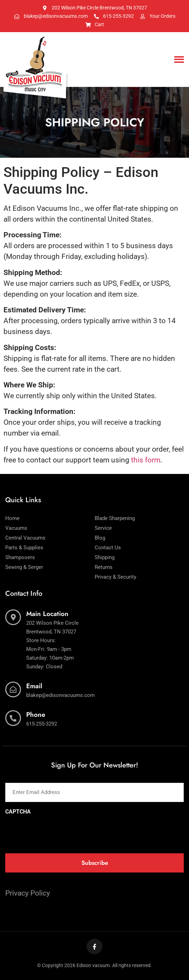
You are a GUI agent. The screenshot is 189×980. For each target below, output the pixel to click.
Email (34, 686)
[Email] (13, 689)
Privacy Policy (28, 893)
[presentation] (58, 832)
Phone (36, 715)
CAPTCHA (18, 812)
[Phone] (13, 718)
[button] (179, 60)
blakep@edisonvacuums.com (60, 695)
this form (146, 460)
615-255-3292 (42, 724)
